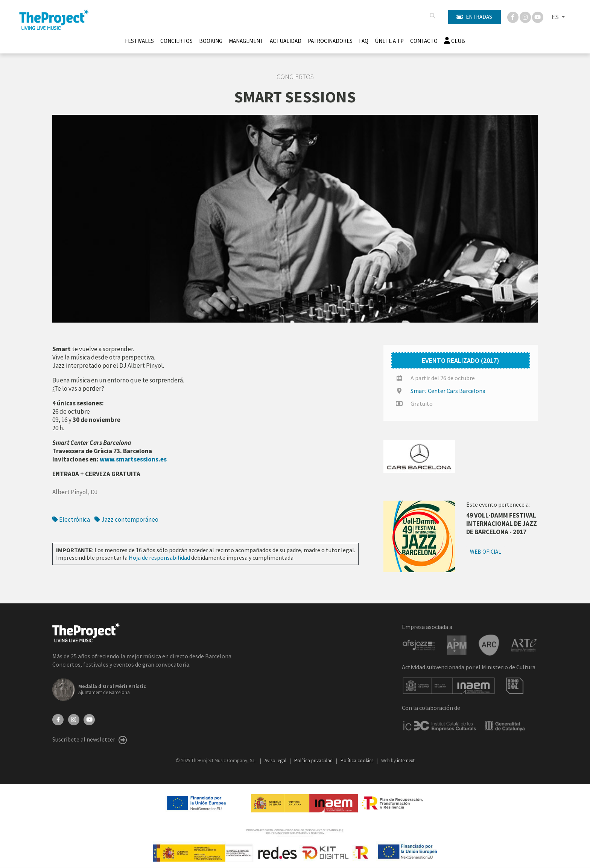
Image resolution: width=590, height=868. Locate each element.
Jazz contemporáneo (126, 519)
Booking (211, 41)
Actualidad (286, 41)
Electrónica (71, 519)
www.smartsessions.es (133, 459)
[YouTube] (89, 719)
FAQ (364, 41)
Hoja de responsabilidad (159, 557)
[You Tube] (538, 17)
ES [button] (556, 17)
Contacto (424, 41)
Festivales (139, 41)
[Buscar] (432, 16)
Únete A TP (389, 41)
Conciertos (176, 41)
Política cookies (357, 761)
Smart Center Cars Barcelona (448, 391)
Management (246, 41)
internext (406, 761)
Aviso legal (276, 761)
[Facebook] (513, 17)
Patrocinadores (330, 41)
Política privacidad (314, 761)
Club (455, 41)
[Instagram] (526, 17)
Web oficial (486, 552)
